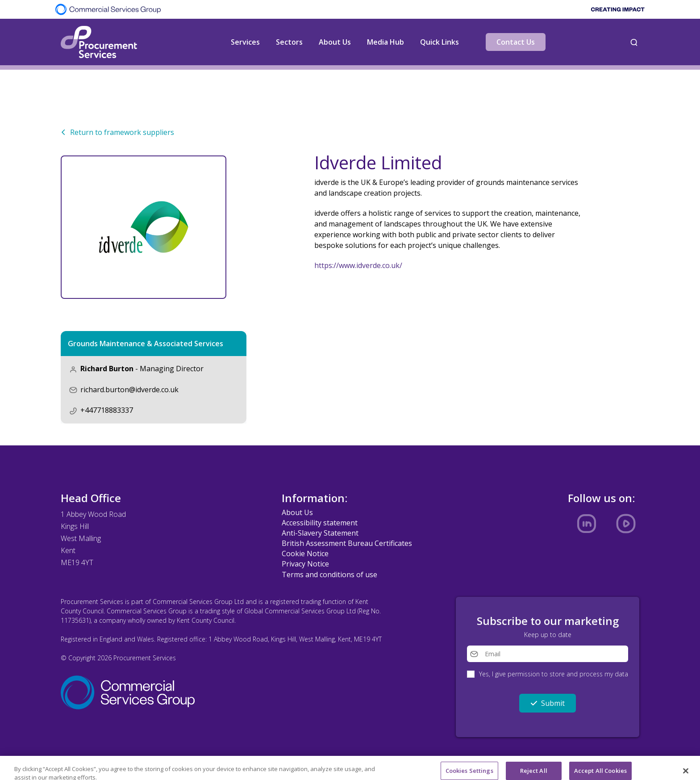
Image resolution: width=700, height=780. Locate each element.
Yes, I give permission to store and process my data (554, 674)
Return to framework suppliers (117, 132)
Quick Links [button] (440, 42)
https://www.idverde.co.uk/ (358, 265)
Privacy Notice (305, 564)
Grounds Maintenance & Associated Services (146, 344)
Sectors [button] (289, 42)
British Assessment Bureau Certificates (347, 543)
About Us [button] (335, 42)
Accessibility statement (320, 523)
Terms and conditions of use (329, 575)
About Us (297, 512)
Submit (548, 703)
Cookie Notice (305, 554)
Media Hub (385, 42)
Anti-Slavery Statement (320, 533)
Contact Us (516, 42)
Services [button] (245, 42)
